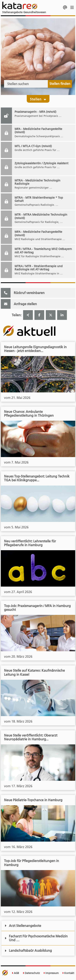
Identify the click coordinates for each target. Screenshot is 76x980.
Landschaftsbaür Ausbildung (28, 950)
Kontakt (68, 973)
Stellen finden (60, 84)
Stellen (38, 99)
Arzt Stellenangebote (23, 926)
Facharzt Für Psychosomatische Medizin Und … (36, 938)
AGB (15, 973)
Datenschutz (31, 973)
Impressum (51, 973)
